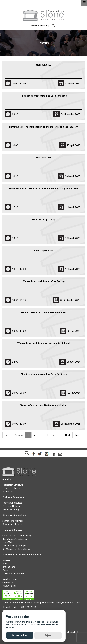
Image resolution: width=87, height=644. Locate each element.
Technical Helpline (11, 506)
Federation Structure (13, 485)
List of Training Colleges (14, 545)
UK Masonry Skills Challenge (16, 549)
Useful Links (9, 491)
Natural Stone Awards (13, 573)
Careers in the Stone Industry (17, 535)
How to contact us (12, 488)
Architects (7, 560)
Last (77, 435)
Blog (5, 564)
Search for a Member (13, 521)
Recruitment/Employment (15, 539)
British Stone (9, 567)
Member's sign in (39, 26)
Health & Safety (11, 509)
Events (6, 570)
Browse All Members (13, 524)
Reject (48, 635)
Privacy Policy (9, 586)
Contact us (8, 583)
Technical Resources (12, 503)
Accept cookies (20, 635)
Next (68, 435)
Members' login (10, 579)
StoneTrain (8, 542)
